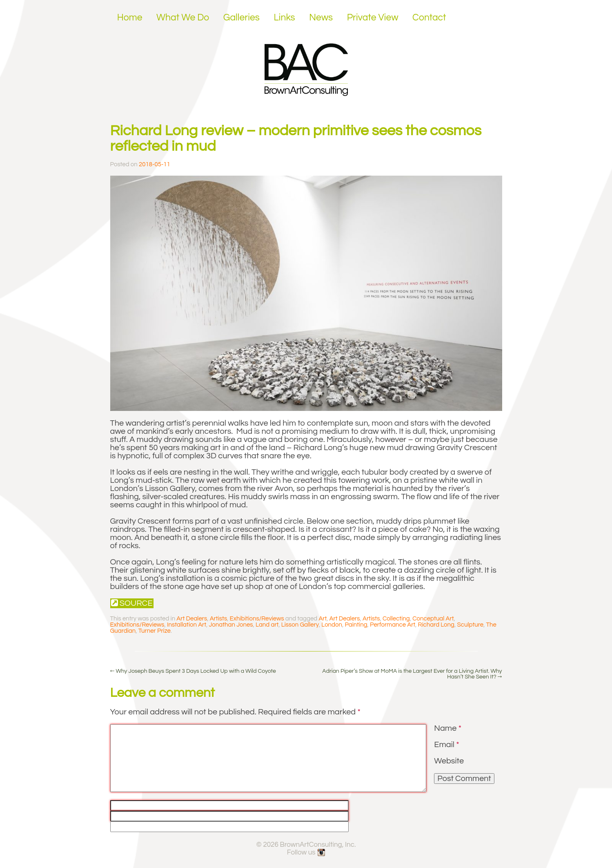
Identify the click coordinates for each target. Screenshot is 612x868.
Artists (218, 619)
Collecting (396, 619)
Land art (267, 625)
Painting (356, 625)
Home (130, 18)
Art (323, 619)
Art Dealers (192, 619)
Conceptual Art (433, 619)
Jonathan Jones (231, 625)
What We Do (183, 18)
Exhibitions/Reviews (257, 619)
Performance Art (393, 625)
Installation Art (187, 625)
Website (449, 761)
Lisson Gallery (300, 625)
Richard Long (436, 625)
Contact (429, 18)
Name (448, 728)
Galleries (241, 18)
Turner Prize (155, 631)
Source (132, 603)
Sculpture (471, 625)
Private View (373, 18)
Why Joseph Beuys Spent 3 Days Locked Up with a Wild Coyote (193, 671)
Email (446, 745)
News (321, 18)
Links (284, 18)
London (332, 625)
